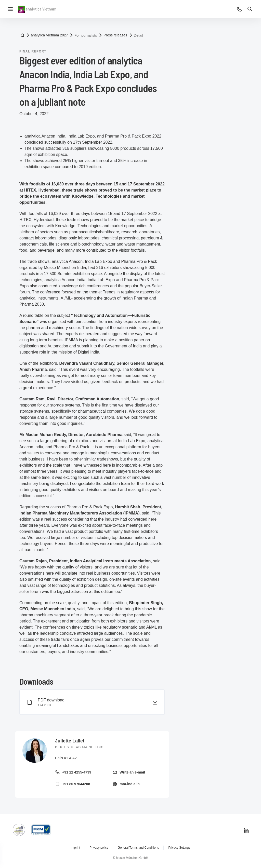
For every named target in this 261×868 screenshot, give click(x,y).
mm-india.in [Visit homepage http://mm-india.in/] (130, 784)
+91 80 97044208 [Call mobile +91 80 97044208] (76, 784)
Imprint (76, 848)
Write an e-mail (132, 772)
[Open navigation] (10, 9)
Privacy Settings (179, 848)
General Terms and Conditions (138, 848)
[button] (239, 9)
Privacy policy (99, 848)
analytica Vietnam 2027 (49, 35)
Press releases (115, 35)
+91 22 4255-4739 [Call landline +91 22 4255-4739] (77, 772)
